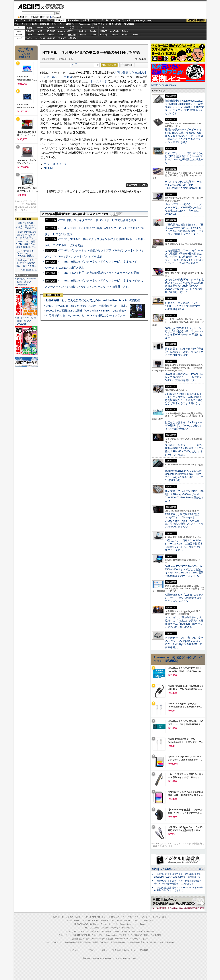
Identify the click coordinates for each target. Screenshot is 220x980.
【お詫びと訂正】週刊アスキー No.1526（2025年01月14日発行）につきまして (179, 889)
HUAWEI (104, 31)
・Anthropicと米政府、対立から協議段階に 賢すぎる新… (26, 263)
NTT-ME (49, 168)
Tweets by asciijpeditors (163, 85)
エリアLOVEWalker (68, 942)
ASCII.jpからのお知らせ (164, 869)
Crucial (93, 31)
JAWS (30, 35)
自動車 (86, 20)
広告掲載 (144, 950)
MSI (83, 28)
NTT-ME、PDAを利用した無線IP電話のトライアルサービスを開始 (98, 273)
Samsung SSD (71, 931)
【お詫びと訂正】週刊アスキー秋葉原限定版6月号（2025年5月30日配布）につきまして (178, 882)
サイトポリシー (77, 950)
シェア (74, 64)
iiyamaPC (51, 28)
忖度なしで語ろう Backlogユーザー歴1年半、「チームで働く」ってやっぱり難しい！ (184, 426)
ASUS (93, 28)
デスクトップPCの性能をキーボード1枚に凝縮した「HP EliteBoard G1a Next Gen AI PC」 (184, 185)
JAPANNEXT (51, 38)
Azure (61, 35)
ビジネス (39, 20)
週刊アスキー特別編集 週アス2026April (27, 321)
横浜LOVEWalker (84, 942)
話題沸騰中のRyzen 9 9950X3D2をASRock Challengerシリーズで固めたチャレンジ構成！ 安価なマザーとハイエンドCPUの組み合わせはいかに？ (184, 107)
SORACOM (99, 931)
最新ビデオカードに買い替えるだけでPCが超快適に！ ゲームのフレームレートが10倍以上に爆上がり (184, 158)
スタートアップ (138, 21)
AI (25, 20)
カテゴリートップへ (137, 185)
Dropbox (83, 35)
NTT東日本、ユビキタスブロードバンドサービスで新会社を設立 (97, 220)
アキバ (119, 20)
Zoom (135, 35)
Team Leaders (112, 935)
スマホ (127, 20)
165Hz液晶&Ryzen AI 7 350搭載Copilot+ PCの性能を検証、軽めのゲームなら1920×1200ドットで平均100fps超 (184, 476)
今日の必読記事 (78, 939)
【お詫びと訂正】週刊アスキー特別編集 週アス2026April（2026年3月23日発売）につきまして (178, 876)
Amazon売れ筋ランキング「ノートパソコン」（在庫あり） (26, 53)
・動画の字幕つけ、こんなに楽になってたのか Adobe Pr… (26, 226)
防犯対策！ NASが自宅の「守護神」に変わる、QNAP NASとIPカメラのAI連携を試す (184, 352)
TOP (55, 917)
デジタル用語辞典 (106, 939)
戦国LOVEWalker (167, 942)
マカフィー (30, 38)
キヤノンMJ (40, 38)
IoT (31, 20)
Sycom (62, 28)
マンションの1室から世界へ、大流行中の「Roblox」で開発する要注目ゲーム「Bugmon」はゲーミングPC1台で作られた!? (184, 622)
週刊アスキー (71, 24)
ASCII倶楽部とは (29, 270)
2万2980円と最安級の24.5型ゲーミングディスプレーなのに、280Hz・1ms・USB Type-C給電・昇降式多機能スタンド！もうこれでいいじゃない (184, 521)
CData (93, 35)
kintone (51, 35)
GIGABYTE (61, 31)
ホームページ (99, 81)
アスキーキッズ (21, 24)
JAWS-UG (87, 924)
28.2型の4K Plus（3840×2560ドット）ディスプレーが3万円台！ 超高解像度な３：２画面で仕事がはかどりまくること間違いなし (184, 399)
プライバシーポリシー (99, 950)
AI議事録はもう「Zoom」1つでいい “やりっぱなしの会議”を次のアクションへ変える (184, 598)
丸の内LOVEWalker (150, 942)
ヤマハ (125, 35)
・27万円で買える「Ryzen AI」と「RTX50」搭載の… (26, 254)
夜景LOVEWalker (118, 942)
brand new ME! (128, 928)
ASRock (83, 31)
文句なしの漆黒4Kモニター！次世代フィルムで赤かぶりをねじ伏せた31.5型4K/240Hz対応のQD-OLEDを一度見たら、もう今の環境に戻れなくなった (184, 286)
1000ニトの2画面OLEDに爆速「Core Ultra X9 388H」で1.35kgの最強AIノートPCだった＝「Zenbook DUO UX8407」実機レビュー (126, 310)
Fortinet (114, 35)
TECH (50, 20)
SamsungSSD (70, 31)
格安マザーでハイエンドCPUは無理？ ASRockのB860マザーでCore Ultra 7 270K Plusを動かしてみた (184, 496)
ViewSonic (114, 31)
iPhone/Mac (74, 20)
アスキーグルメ (58, 24)
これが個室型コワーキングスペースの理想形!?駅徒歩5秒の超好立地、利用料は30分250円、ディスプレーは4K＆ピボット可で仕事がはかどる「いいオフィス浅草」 (184, 257)
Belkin (125, 31)
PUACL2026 (129, 24)
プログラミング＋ (126, 935)
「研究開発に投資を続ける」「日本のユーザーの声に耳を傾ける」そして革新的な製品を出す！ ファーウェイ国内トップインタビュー (184, 229)
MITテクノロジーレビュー (137, 939)
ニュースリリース (55, 164)
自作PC (105, 20)
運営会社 (117, 950)
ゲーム (150, 21)
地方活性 (119, 24)
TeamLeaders (85, 24)
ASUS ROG (51, 31)
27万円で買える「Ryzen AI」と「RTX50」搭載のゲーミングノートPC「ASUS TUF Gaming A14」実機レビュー (115, 315)
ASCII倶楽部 (196, 21)
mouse (40, 28)
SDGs (111, 24)
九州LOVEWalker (134, 942)
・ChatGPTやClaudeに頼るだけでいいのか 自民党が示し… (26, 235)
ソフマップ (61, 38)
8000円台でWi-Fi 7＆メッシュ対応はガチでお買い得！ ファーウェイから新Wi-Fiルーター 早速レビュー (184, 333)
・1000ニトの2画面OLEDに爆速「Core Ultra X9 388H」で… (26, 244)
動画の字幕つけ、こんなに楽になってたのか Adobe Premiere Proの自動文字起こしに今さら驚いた (108, 300)
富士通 (30, 28)
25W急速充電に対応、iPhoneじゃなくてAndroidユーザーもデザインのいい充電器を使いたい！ (184, 377)
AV (112, 20)
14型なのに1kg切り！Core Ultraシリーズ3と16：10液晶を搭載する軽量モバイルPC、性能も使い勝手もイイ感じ (184, 545)
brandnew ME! (72, 38)
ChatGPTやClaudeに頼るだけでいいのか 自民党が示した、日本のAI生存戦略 (94, 306)
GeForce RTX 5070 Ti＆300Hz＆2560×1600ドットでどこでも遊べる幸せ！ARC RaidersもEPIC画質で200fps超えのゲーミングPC (184, 571)
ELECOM (30, 31)
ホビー (95, 20)
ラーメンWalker (52, 942)
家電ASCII (45, 24)
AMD (40, 31)
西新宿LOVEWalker (101, 942)
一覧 (97, 65)
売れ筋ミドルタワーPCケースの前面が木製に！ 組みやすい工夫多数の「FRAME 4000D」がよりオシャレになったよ (184, 450)
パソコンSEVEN (72, 28)
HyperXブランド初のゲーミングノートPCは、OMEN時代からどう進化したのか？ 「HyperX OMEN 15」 (183, 209)
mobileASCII (120, 939)
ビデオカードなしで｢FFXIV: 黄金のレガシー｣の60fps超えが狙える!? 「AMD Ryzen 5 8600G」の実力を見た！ (184, 642)
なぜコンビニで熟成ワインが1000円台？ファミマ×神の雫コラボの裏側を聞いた (184, 306)
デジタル (53, 7)
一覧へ (200, 869)
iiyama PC (105, 921)
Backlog (104, 35)
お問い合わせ (130, 950)
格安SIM (33, 24)
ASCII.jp (29, 7)
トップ (18, 20)
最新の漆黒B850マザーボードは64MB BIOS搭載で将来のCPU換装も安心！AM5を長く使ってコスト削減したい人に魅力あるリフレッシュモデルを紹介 (184, 136)
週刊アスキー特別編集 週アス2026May (27, 282)
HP (104, 28)
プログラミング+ (100, 24)
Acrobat (40, 35)
